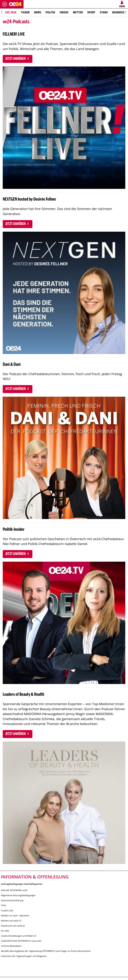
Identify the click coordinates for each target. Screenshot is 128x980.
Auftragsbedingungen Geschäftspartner (22, 884)
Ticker (25, 12)
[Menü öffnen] (5, 4)
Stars (104, 12)
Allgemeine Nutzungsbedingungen (18, 895)
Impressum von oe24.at (13, 926)
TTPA (3, 905)
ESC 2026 (11, 12)
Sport (91, 12)
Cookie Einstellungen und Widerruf (18, 936)
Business (118, 12)
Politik (50, 12)
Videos (64, 12)
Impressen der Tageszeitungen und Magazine (24, 956)
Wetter (78, 12)
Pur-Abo (5, 931)
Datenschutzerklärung (12, 900)
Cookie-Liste (7, 911)
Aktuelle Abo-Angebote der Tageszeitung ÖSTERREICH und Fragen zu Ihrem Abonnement (46, 951)
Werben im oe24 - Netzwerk (15, 916)
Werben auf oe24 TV (11, 921)
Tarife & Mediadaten (11, 946)
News (37, 12)
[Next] (125, 13)
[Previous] (3, 13)
